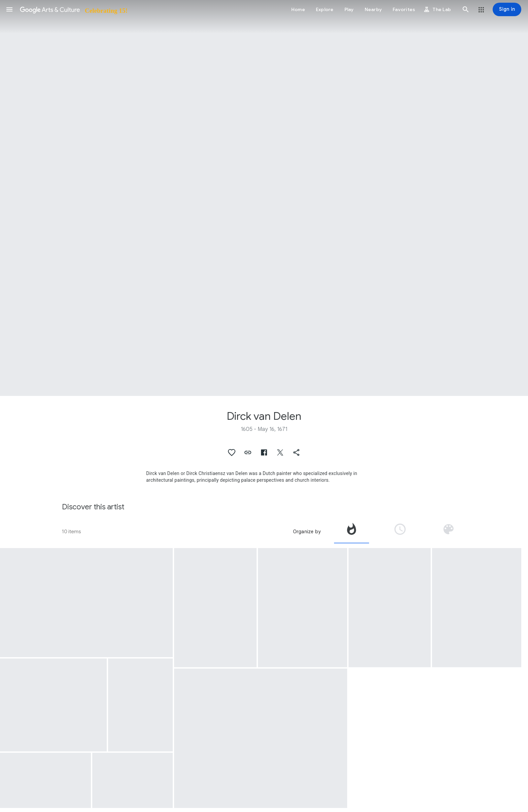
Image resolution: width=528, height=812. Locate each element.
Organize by (307, 532)
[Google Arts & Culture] (73, 9)
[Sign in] (507, 9)
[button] (9, 9)
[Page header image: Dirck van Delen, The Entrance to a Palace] (264, 198)
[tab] (352, 532)
